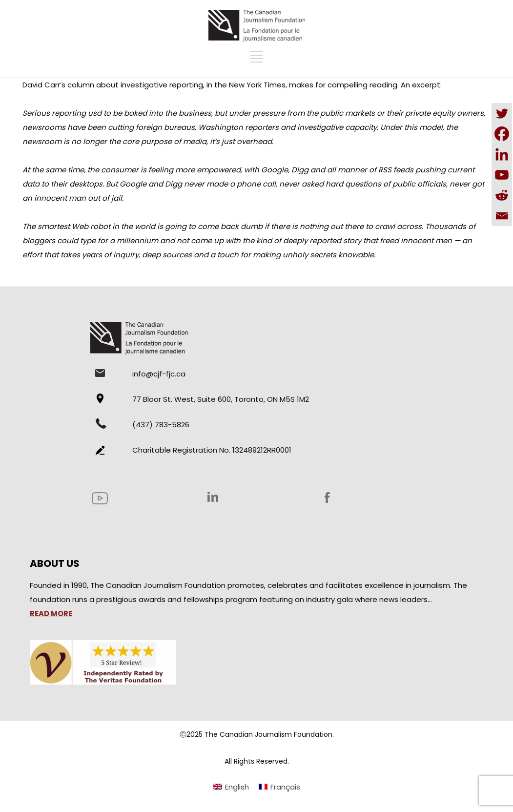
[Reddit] (502, 195)
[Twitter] (502, 113)
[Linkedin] (502, 154)
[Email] (502, 216)
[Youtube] (502, 175)
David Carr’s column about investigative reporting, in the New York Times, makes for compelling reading (210, 85)
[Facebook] (502, 134)
